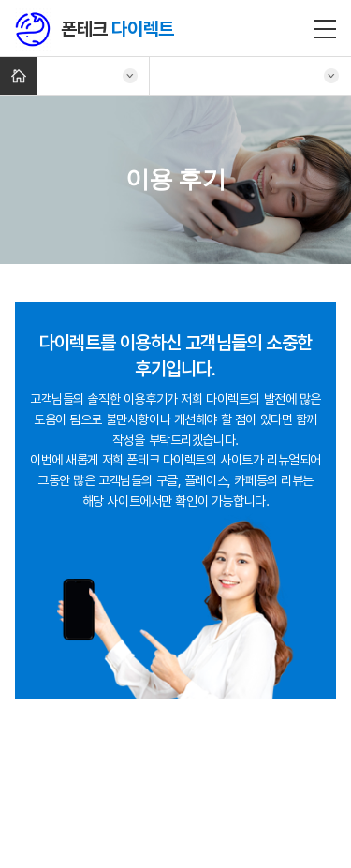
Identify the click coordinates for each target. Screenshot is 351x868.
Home (18, 76)
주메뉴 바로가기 (0, 0)
